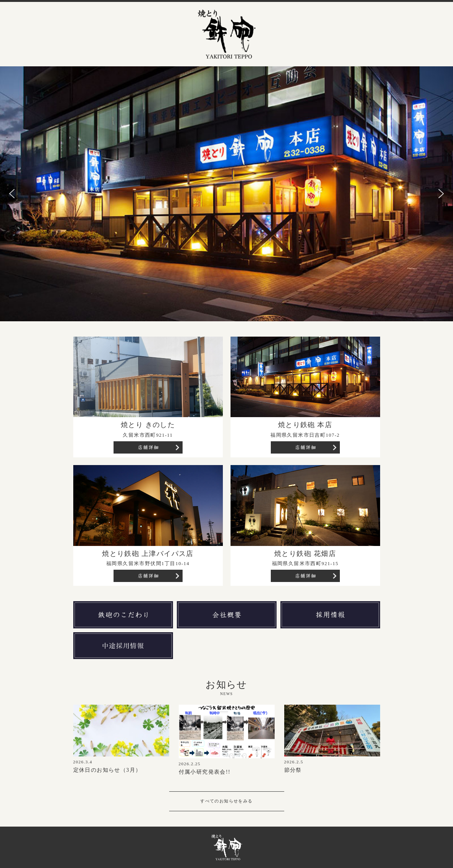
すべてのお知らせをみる (226, 801)
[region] (226, 194)
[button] (12, 194)
